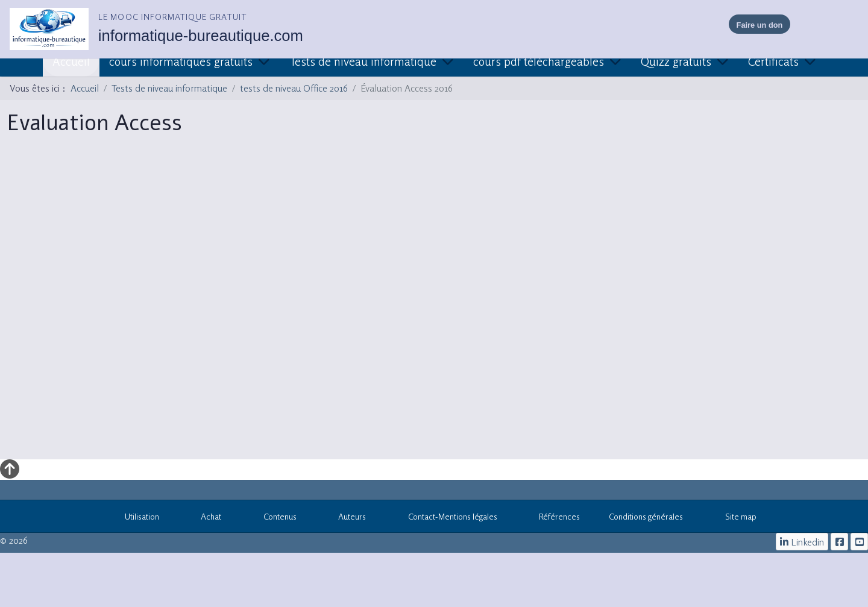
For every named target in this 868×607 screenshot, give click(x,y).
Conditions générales (646, 516)
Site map (734, 518)
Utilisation (135, 518)
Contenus (273, 518)
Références (553, 518)
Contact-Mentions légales (446, 518)
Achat (205, 518)
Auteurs (346, 518)
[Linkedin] (802, 542)
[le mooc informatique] (839, 542)
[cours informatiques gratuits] (859, 542)
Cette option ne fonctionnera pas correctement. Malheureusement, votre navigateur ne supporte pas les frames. (434, 305)
